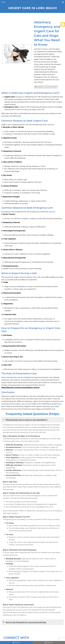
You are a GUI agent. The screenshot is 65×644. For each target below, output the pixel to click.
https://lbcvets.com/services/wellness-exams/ (20, 388)
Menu (4, 2)
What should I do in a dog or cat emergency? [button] (25, 420)
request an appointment (46, 87)
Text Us (49, 642)
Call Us (16, 642)
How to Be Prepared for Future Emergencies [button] (24, 622)
